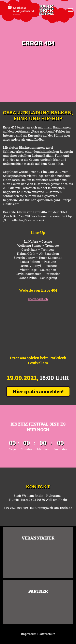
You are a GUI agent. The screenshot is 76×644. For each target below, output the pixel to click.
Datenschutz (47, 634)
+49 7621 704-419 (16, 508)
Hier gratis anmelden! (38, 391)
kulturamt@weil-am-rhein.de (51, 508)
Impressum (29, 634)
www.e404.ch (38, 299)
